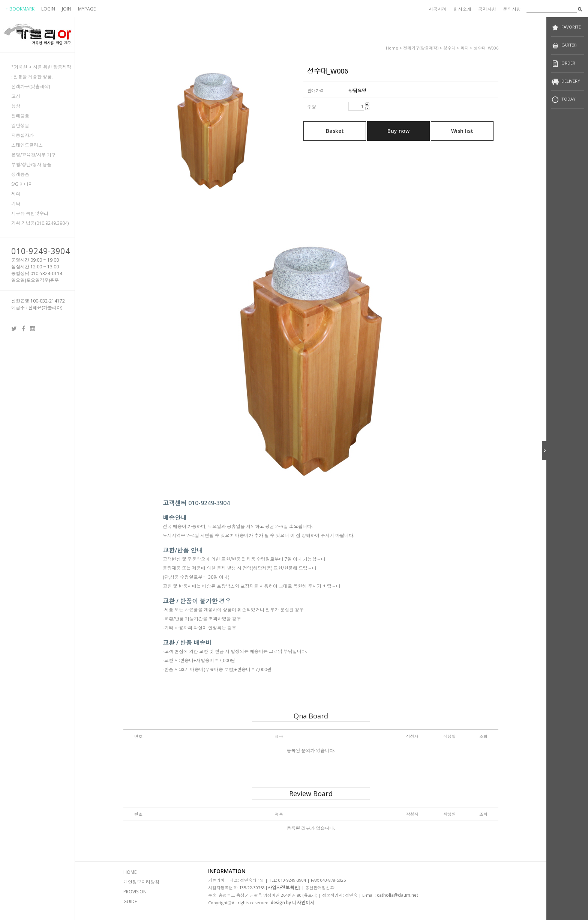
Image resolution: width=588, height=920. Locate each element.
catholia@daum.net (397, 895)
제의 (16, 194)
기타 (16, 204)
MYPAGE (87, 9)
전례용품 (20, 116)
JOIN (67, 9)
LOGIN (48, 9)
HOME (130, 872)
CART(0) (564, 46)
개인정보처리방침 (141, 882)
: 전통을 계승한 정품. (32, 77)
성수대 (449, 48)
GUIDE (130, 901)
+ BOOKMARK (20, 9)
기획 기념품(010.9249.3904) (40, 223)
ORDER (563, 64)
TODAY (563, 100)
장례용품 (20, 174)
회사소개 (462, 9)
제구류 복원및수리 (30, 213)
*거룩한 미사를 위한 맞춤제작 (41, 67)
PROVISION (135, 892)
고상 (16, 96)
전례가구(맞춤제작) (31, 87)
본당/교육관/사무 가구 (34, 155)
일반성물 (20, 126)
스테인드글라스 (27, 145)
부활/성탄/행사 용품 (31, 165)
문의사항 (512, 9)
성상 (16, 106)
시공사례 (438, 9)
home (392, 48)
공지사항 (487, 9)
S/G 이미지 (22, 184)
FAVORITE (566, 28)
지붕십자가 (22, 135)
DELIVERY (566, 82)
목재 (465, 48)
